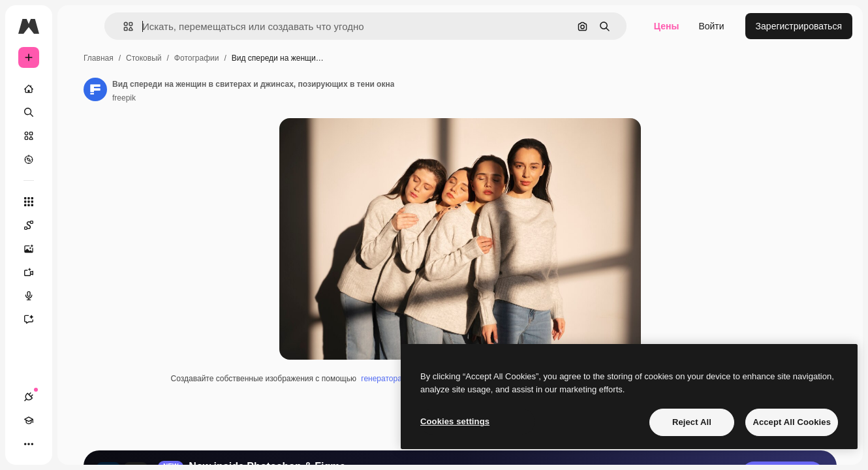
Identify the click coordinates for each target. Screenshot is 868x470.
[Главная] (78, 89)
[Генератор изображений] (78, 249)
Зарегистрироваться (799, 26)
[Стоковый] (78, 136)
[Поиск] (78, 112)
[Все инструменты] (78, 202)
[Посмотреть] (78, 159)
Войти (711, 26)
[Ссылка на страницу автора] (194, 89)
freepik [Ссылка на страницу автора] (223, 98)
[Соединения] (29, 444)
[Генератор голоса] (78, 296)
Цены (667, 26)
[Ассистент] (78, 319)
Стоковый (243, 58)
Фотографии (296, 58)
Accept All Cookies (792, 422)
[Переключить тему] (76, 444)
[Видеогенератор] (78, 272)
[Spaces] (78, 225)
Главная (198, 58)
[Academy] (52, 444)
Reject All (692, 422)
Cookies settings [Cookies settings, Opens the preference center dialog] (455, 421)
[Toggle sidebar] (128, 26)
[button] (201, 26)
